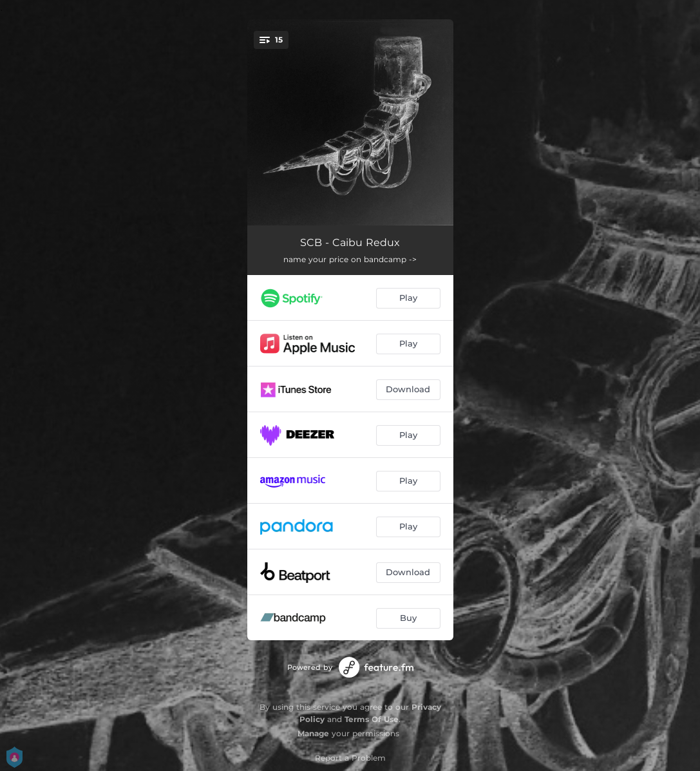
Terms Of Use (372, 719)
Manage (313, 733)
